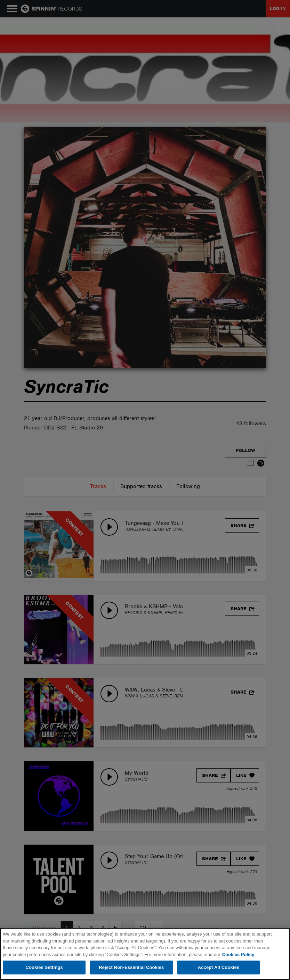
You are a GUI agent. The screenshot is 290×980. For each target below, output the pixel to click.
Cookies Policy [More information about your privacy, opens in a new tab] (238, 954)
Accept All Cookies (219, 967)
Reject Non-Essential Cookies (131, 967)
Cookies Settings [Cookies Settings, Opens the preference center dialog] (44, 967)
